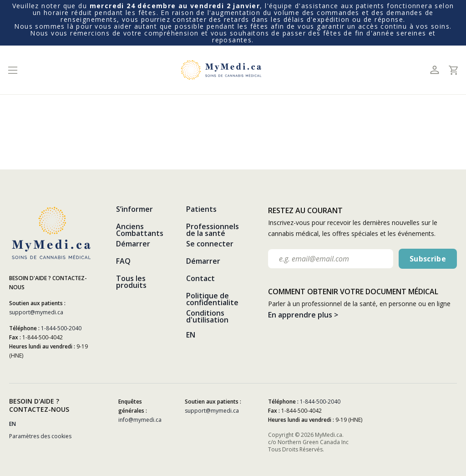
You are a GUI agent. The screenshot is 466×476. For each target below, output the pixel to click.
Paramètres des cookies (40, 436)
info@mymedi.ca (140, 420)
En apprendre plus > (303, 315)
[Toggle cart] (453, 70)
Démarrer (133, 244)
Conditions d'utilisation (207, 316)
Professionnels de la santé (213, 230)
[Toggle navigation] (13, 70)
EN (191, 335)
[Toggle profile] (434, 70)
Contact (200, 278)
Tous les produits (131, 282)
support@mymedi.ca (36, 312)
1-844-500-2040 (61, 328)
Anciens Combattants (140, 230)
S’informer (134, 209)
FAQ (123, 261)
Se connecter (210, 244)
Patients (201, 209)
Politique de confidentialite (212, 299)
